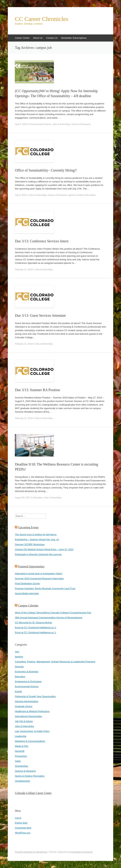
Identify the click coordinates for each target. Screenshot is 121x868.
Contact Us (52, 38)
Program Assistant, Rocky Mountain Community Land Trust (45, 588)
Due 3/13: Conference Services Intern (42, 241)
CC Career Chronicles (41, 19)
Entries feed (21, 823)
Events (18, 691)
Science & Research (81, 124)
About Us (38, 38)
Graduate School (24, 706)
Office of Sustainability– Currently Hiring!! (46, 170)
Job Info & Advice (24, 721)
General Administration (27, 701)
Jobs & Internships (61, 124)
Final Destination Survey (27, 583)
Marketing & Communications (30, 741)
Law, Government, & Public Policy (32, 731)
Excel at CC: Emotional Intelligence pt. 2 (35, 628)
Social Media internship (27, 593)
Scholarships (21, 766)
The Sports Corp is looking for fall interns (36, 534)
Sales (18, 761)
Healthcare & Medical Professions (32, 711)
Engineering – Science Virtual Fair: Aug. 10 (37, 539)
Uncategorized (22, 781)
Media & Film (22, 746)
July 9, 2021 (21, 195)
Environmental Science (41, 124)
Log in (18, 818)
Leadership (21, 736)
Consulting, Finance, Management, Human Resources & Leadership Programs (55, 662)
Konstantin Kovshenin (81, 852)
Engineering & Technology (28, 681)
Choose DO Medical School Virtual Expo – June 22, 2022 (44, 549)
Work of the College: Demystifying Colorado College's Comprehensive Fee (53, 613)
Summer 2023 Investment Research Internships (39, 579)
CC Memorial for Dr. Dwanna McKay (33, 623)
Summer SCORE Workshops (30, 544)
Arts (17, 652)
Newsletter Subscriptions (74, 38)
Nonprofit (20, 751)
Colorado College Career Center (33, 793)
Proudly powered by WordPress (31, 852)
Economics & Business (27, 672)
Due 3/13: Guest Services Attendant (40, 315)
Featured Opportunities (31, 566)
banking (19, 657)
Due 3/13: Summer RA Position (37, 390)
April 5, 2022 (21, 124)
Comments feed (23, 828)
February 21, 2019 (24, 270)
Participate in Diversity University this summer (38, 554)
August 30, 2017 (23, 498)
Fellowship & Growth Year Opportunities (35, 696)
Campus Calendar (28, 606)
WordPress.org (22, 833)
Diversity (19, 667)
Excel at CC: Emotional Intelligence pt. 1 (35, 632)
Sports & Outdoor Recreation (82, 195)
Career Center (22, 38)
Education (38, 498)
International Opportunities (28, 716)
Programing (21, 756)
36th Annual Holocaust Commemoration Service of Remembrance (49, 618)
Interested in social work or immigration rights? (39, 574)
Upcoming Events (28, 527)
